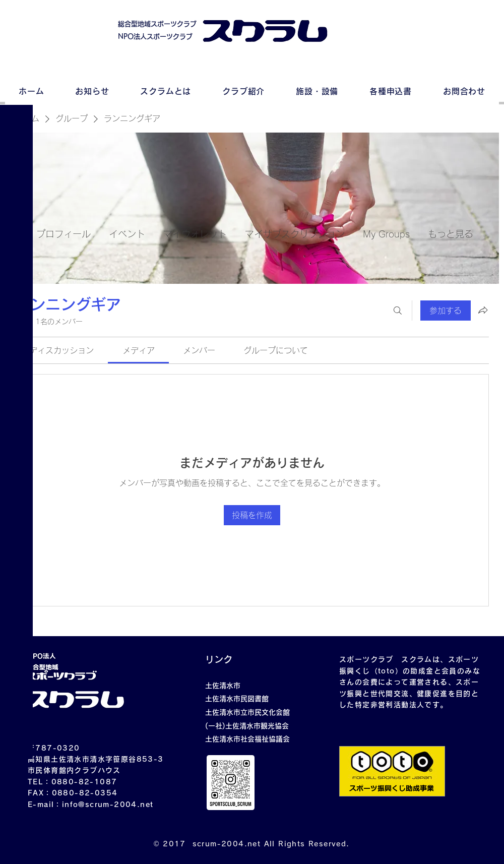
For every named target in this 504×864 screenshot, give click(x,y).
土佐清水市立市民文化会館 (247, 712)
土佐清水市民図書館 (237, 699)
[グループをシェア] (483, 310)
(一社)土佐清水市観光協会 (247, 726)
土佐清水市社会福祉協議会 (247, 739)
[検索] (398, 311)
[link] (61, 350)
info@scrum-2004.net (108, 805)
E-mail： (45, 805)
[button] (17, 15)
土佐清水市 (223, 686)
